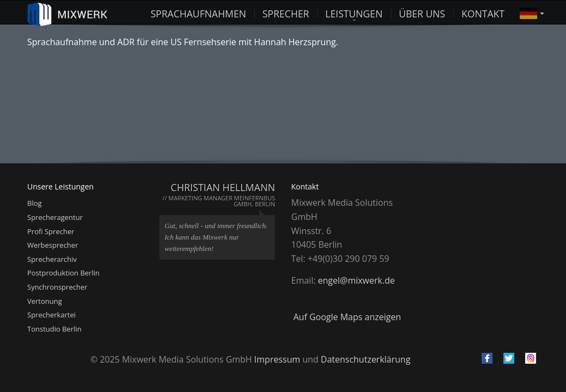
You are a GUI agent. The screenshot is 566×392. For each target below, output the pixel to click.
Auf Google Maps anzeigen (347, 317)
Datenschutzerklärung (365, 359)
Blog (35, 203)
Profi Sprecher (51, 231)
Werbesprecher (53, 245)
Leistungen (354, 13)
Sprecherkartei (51, 315)
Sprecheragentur (55, 217)
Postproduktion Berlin (63, 273)
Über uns (422, 13)
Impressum (277, 359)
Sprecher (286, 13)
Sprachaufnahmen (199, 13)
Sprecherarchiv (52, 259)
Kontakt (483, 13)
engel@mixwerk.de (356, 280)
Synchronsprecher (57, 287)
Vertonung (45, 301)
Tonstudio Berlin (54, 329)
